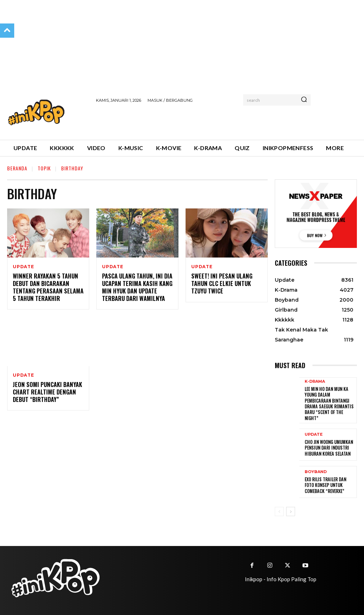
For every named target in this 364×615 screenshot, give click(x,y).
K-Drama (315, 381)
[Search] (304, 100)
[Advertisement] (179, 120)
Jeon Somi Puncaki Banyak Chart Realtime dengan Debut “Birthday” (46, 392)
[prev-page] (279, 510)
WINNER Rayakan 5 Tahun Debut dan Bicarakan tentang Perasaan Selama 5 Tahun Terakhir (47, 287)
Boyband (316, 471)
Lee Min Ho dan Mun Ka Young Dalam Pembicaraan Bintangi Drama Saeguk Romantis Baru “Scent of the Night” (328, 403)
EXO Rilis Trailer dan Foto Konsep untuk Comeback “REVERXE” (325, 484)
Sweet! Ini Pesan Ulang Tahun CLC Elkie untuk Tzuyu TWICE (220, 283)
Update (23, 267)
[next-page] (291, 510)
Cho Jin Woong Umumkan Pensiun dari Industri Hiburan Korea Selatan (328, 446)
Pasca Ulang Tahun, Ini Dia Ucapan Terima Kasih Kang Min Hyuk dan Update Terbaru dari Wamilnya (136, 287)
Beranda (17, 168)
